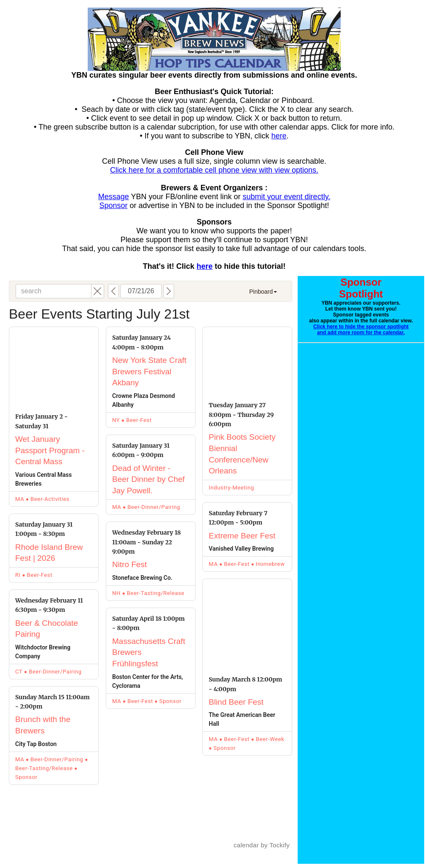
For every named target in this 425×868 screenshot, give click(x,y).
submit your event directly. (287, 197)
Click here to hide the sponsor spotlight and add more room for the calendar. (361, 330)
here (279, 136)
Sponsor (113, 206)
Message (114, 197)
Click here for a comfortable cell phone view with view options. (214, 170)
